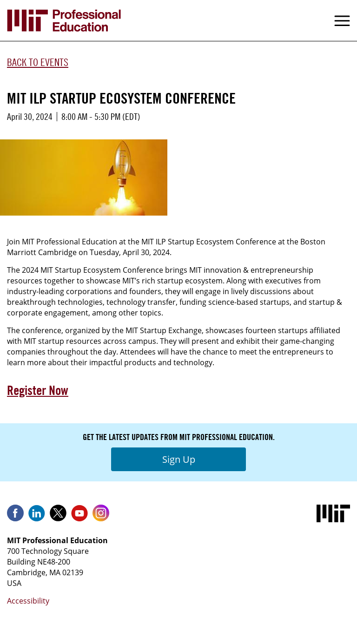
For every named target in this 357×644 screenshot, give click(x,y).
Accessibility (28, 601)
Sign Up (179, 459)
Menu (342, 20)
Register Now (38, 390)
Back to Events (38, 62)
